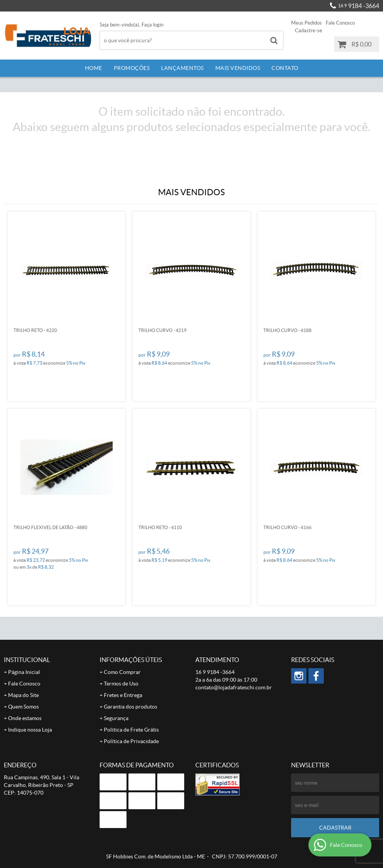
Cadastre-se (309, 31)
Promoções (132, 68)
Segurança (116, 718)
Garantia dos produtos (131, 707)
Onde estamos (25, 718)
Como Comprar (122, 672)
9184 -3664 (359, 6)
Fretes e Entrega (123, 695)
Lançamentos (182, 68)
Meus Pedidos (306, 23)
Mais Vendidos (238, 68)
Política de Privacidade (131, 741)
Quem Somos (23, 707)
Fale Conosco (340, 23)
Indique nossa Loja (30, 730)
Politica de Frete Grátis (131, 730)
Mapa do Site (23, 695)
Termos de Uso (121, 684)
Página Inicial (24, 672)
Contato (285, 68)
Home (94, 68)
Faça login (152, 25)
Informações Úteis (131, 660)
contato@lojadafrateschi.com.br (234, 687)
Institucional (27, 660)
